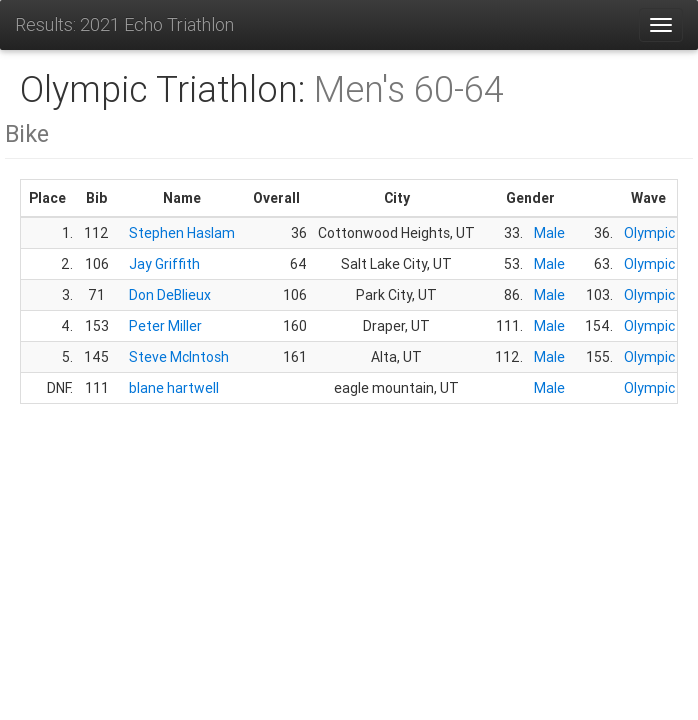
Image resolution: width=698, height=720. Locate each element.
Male (549, 233)
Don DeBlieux (170, 295)
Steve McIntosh (179, 357)
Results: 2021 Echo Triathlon (124, 24)
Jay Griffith (164, 264)
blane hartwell (174, 388)
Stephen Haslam (182, 233)
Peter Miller (165, 326)
